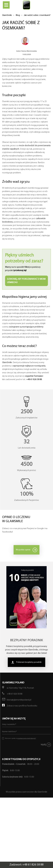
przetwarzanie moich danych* (27, 738)
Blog (18, 15)
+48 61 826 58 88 (34, 379)
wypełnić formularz (34, 376)
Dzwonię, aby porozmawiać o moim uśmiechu (26, 281)
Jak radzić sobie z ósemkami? (37, 15)
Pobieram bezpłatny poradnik (29, 662)
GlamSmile (7, 15)
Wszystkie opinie (23, 550)
